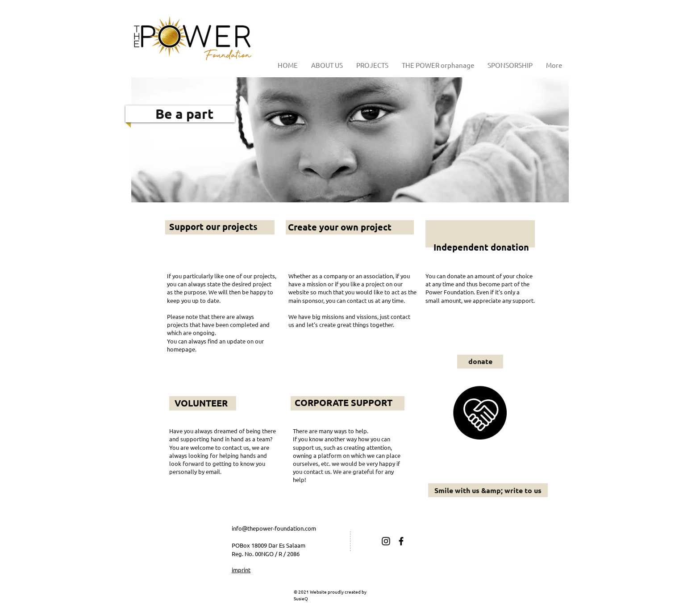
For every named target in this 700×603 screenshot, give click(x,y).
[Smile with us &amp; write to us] (488, 490)
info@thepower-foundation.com (274, 528)
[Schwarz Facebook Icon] (401, 541)
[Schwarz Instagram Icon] (386, 541)
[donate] (480, 362)
